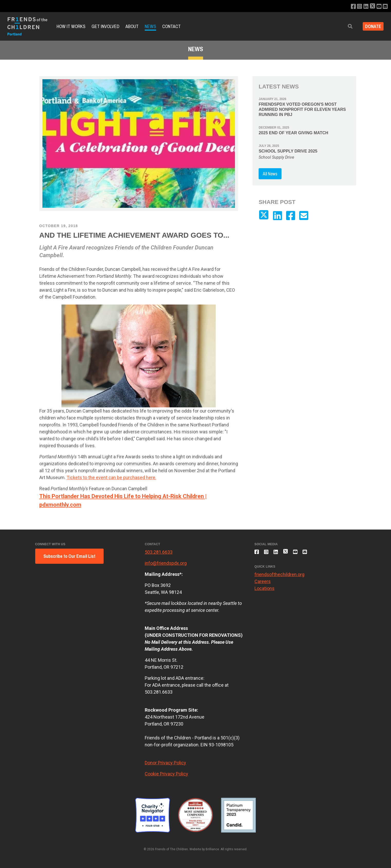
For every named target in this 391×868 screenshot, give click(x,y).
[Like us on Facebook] (349, 7)
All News (270, 174)
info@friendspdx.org (166, 563)
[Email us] (385, 7)
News (150, 26)
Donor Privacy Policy (165, 763)
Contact (171, 26)
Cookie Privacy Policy (166, 774)
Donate (371, 26)
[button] (347, 26)
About (132, 26)
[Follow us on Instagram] (356, 7)
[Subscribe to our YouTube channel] (378, 7)
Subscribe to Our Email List (69, 556)
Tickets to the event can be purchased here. (111, 477)
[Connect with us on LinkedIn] (363, 7)
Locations (265, 591)
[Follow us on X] (371, 7)
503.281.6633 (159, 552)
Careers (263, 584)
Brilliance (212, 849)
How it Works (71, 26)
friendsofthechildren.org (279, 577)
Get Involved (105, 26)
